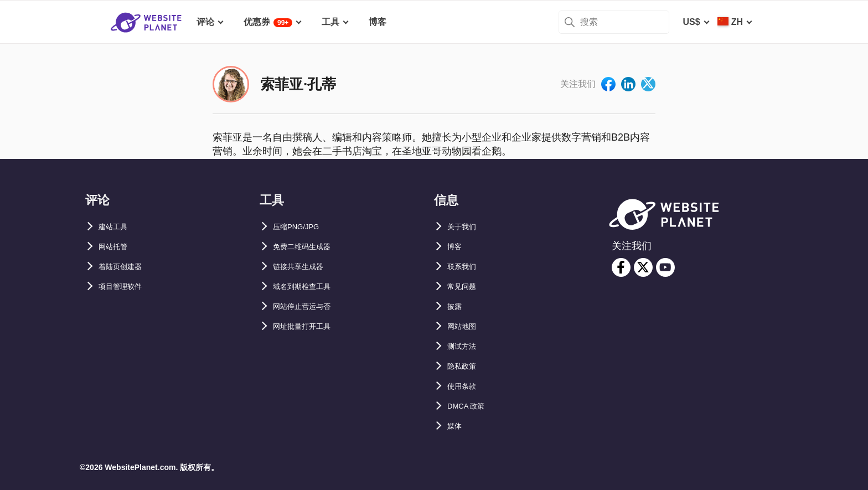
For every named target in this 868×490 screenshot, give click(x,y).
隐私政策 (465, 366)
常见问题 (465, 287)
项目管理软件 (125, 287)
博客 (456, 247)
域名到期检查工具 (308, 287)
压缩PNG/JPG (301, 227)
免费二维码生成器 (308, 247)
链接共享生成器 (304, 267)
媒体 (456, 426)
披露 (456, 306)
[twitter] (643, 267)
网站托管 (116, 247)
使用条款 (465, 386)
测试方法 (465, 346)
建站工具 (116, 227)
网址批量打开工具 (308, 326)
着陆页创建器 (125, 267)
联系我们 (465, 267)
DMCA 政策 (471, 406)
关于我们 (465, 227)
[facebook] (621, 267)
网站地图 (465, 326)
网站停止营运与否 (308, 306)
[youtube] (665, 267)
